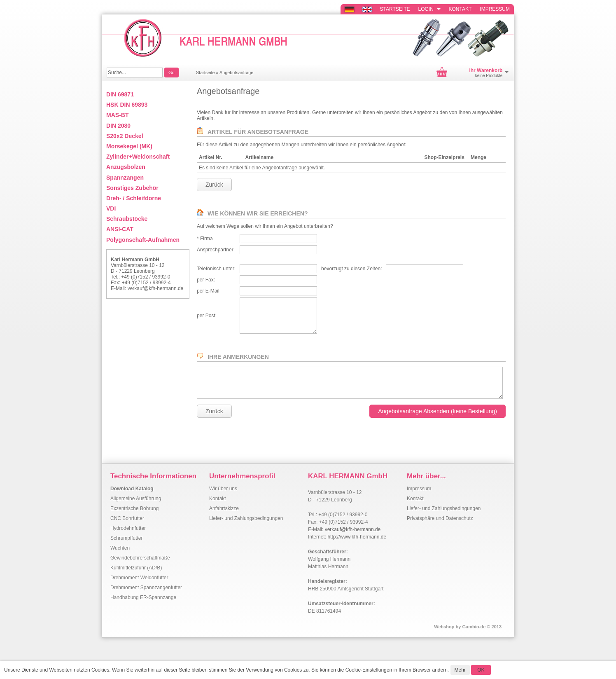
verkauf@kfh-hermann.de (156, 288)
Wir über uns (223, 489)
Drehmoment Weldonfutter (139, 578)
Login (429, 9)
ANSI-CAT (120, 229)
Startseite (395, 9)
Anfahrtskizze (224, 508)
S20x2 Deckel (125, 136)
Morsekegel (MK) (129, 146)
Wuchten (120, 548)
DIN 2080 (118, 126)
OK (481, 670)
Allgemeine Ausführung (136, 499)
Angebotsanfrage (236, 73)
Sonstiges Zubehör (132, 188)
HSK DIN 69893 (127, 105)
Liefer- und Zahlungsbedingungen (246, 518)
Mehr (460, 670)
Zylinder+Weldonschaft (138, 157)
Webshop (444, 627)
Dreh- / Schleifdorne (134, 198)
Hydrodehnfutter (128, 528)
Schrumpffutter (126, 538)
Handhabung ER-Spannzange (143, 597)
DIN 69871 (120, 94)
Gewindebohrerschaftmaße (140, 558)
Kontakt (460, 9)
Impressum (495, 9)
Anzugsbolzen (126, 167)
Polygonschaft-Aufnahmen (143, 240)
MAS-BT (117, 115)
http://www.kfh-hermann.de (357, 537)
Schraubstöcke (127, 219)
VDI (111, 208)
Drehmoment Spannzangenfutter (146, 588)
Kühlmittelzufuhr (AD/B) (136, 568)
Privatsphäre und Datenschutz (440, 518)
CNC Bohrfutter (127, 518)
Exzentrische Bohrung (134, 508)
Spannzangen (125, 178)
